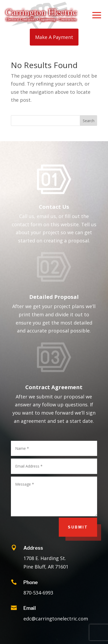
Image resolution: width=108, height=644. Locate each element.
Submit (78, 527)
